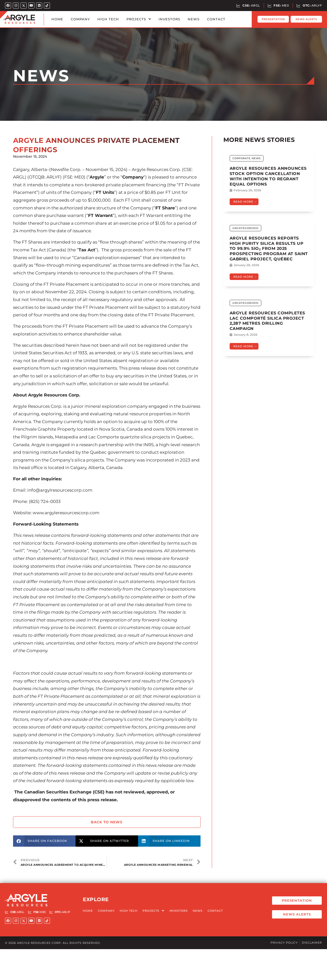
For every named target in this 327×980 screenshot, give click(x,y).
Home (57, 19)
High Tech (108, 19)
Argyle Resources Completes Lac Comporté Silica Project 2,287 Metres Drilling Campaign (267, 321)
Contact (216, 19)
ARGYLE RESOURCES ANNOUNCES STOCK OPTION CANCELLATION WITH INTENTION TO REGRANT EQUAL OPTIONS (268, 176)
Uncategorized (245, 228)
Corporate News (247, 158)
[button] (44, 841)
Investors (169, 19)
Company (80, 19)
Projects (139, 19)
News (194, 19)
